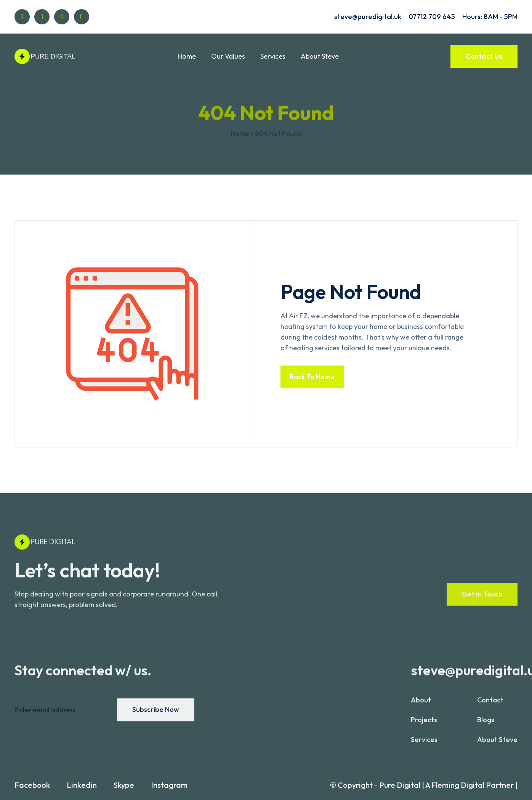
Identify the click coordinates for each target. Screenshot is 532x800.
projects (424, 724)
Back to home (312, 377)
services (424, 744)
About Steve (320, 56)
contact (490, 705)
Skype (124, 785)
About (421, 705)
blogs (486, 724)
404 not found (278, 134)
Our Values (228, 56)
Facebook (32, 785)
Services (273, 56)
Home (187, 56)
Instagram (169, 785)
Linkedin (82, 785)
